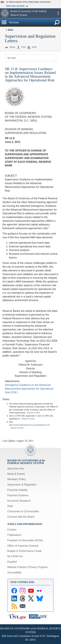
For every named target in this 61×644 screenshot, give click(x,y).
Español (12, 562)
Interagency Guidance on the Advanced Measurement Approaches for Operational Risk (29, 389)
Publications (14, 535)
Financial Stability (17, 490)
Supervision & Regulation (22, 485)
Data (10, 506)
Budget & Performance (20, 551)
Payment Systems (18, 495)
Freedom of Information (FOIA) (25, 540)
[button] (5, 13)
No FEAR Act (15, 556)
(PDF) (14, 392)
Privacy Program (38, 567)
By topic (12, 58)
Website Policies (17, 567)
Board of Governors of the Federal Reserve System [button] (29, 13)
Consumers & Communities (23, 511)
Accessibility (14, 572)
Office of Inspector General (23, 546)
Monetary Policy (17, 479)
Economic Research (19, 501)
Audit (39, 551)
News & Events (16, 474)
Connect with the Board (21, 517)
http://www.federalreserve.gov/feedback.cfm (29, 425)
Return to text (34, 413)
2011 (11, 30)
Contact (12, 530)
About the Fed (16, 469)
